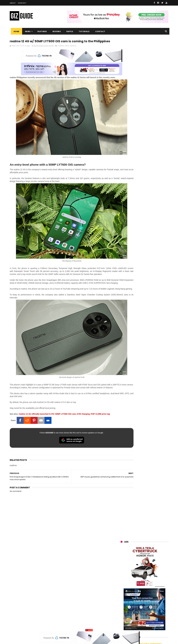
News (27, 31)
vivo (152, 569)
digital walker (125, 606)
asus (153, 575)
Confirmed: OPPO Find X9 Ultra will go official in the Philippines (151, 273)
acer (121, 590)
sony (138, 585)
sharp (151, 595)
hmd (136, 621)
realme (73, 51)
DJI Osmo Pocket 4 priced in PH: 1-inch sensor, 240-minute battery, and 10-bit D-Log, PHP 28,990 (151, 262)
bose (149, 626)
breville (135, 626)
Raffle (69, 31)
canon (136, 600)
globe (121, 580)
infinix (137, 580)
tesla (121, 626)
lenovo (122, 585)
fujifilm (136, 595)
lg (151, 580)
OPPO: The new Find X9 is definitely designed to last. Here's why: (141, 145)
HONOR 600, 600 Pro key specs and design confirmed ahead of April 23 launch (152, 288)
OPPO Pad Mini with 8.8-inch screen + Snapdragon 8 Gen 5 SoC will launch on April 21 (151, 357)
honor (138, 575)
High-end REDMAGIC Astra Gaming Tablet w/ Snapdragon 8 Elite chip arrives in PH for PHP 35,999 (151, 247)
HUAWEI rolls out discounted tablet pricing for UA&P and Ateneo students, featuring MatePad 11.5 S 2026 (150, 329)
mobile (61, 51)
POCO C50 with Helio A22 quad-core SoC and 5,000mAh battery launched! (152, 233)
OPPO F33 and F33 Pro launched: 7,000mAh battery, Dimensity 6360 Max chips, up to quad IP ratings (152, 344)
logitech (123, 611)
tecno (152, 585)
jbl (136, 611)
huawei (122, 564)
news (67, 51)
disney (122, 621)
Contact (22, 3)
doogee (143, 606)
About (13, 3)
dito (135, 590)
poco (121, 595)
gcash (149, 590)
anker (139, 616)
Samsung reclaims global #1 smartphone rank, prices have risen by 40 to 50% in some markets (151, 302)
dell (148, 611)
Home (15, 31)
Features (41, 31)
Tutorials (83, 31)
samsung (141, 564)
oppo (121, 569)
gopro (150, 621)
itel (149, 600)
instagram (124, 616)
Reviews (56, 31)
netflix (122, 600)
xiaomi (137, 569)
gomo (154, 616)
